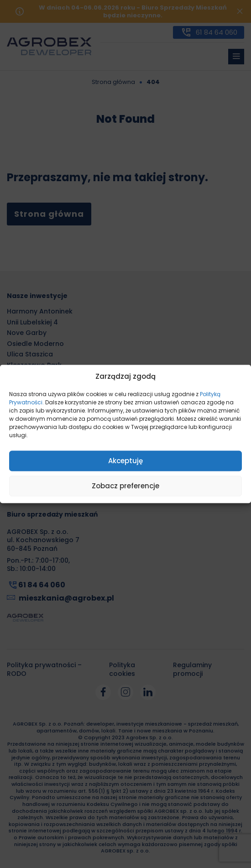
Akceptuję (125, 461)
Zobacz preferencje (125, 486)
